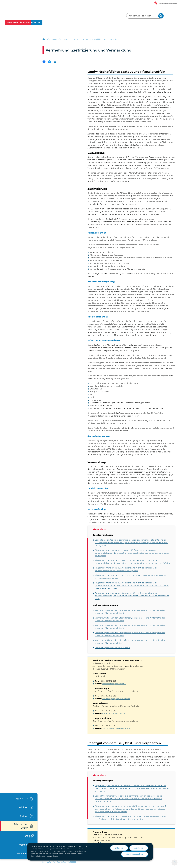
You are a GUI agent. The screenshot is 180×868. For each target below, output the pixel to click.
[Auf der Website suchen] (161, 16)
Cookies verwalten (135, 854)
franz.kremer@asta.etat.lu (114, 684)
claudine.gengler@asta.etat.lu (116, 699)
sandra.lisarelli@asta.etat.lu (115, 713)
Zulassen (119, 848)
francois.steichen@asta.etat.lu (116, 728)
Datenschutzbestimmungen (42, 856)
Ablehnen (139, 848)
